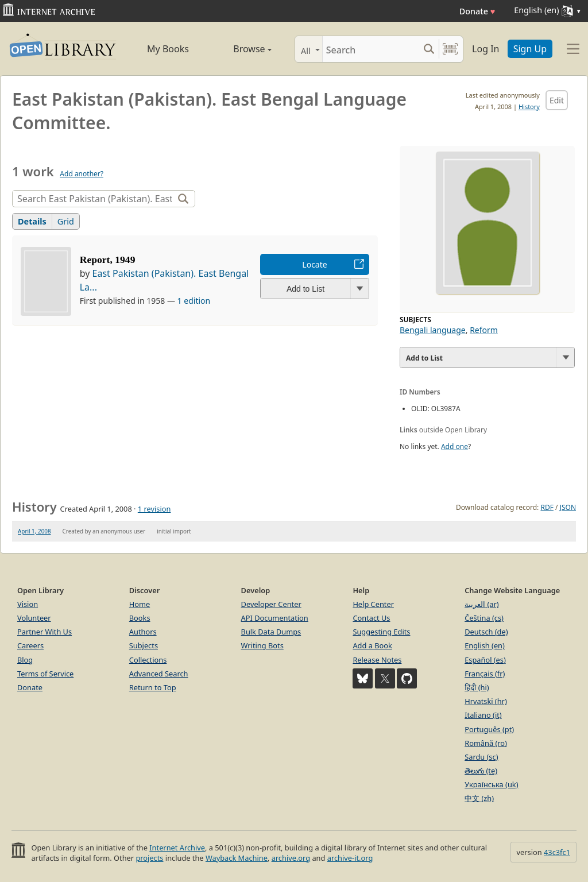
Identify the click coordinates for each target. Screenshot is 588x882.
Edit (557, 100)
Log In (486, 49)
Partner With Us (45, 632)
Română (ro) (486, 743)
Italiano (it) (483, 715)
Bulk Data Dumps (271, 632)
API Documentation (275, 618)
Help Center (373, 604)
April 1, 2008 (34, 531)
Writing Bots (262, 645)
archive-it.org (350, 858)
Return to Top (153, 687)
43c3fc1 (557, 852)
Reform (484, 330)
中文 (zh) (479, 798)
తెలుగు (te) (481, 771)
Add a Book (372, 645)
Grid (66, 221)
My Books (168, 49)
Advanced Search (159, 674)
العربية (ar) (481, 604)
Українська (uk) (491, 784)
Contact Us (371, 618)
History (529, 107)
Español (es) (485, 660)
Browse (241, 49)
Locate (314, 264)
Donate (477, 11)
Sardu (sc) (481, 757)
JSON (568, 507)
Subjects (144, 645)
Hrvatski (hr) (486, 701)
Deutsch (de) (486, 632)
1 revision (154, 509)
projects (149, 858)
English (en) (485, 645)
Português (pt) (489, 729)
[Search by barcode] (450, 49)
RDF (547, 507)
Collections (148, 660)
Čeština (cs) (484, 618)
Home (140, 604)
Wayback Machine (237, 858)
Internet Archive (177, 848)
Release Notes (377, 660)
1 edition (194, 301)
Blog (25, 660)
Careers (30, 645)
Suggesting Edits (381, 632)
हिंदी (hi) (477, 687)
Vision (28, 604)
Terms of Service (45, 674)
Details (32, 221)
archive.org (291, 858)
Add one (454, 446)
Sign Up (530, 49)
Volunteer (34, 618)
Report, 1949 (108, 260)
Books (140, 618)
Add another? (82, 174)
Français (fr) (485, 674)
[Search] (371, 49)
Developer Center (271, 604)
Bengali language (433, 330)
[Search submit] (429, 49)
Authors (143, 632)
